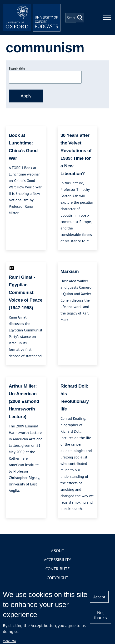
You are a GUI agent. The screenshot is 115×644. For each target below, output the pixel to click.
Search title (17, 69)
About (57, 551)
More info (9, 641)
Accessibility (57, 560)
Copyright (57, 578)
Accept (99, 597)
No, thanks (101, 615)
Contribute (57, 569)
